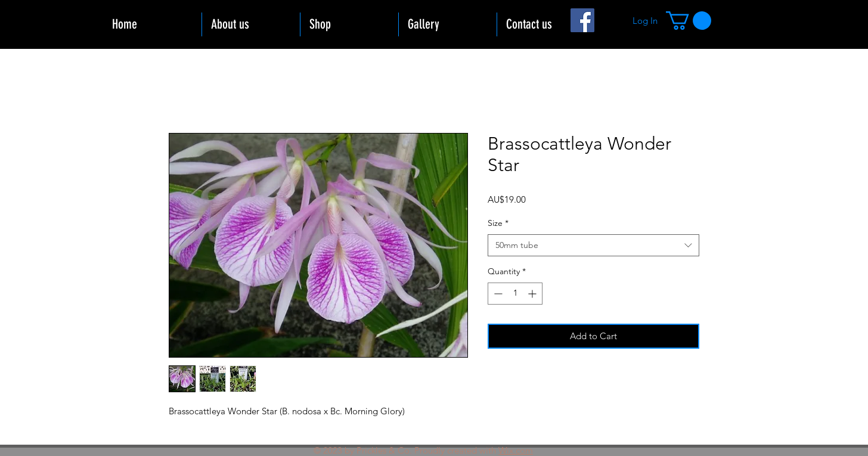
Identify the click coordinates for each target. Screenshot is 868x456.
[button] (689, 21)
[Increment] (533, 294)
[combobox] (593, 246)
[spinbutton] (515, 294)
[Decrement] (497, 294)
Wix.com (516, 450)
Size (498, 223)
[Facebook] (582, 20)
